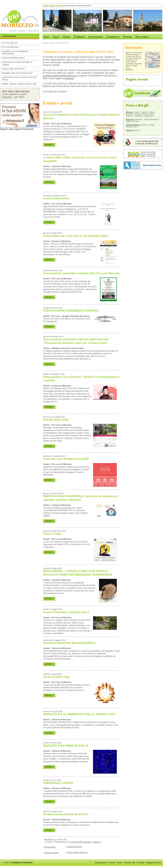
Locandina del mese (74, 847)
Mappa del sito (154, 862)
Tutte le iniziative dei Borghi (77, 852)
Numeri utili (129, 862)
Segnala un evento (52, 853)
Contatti (141, 862)
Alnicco (129, 130)
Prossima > (87, 842)
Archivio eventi (50, 847)
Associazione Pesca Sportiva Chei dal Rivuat (19, 78)
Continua (129, 69)
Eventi (112, 862)
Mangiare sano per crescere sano (17, 73)
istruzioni (7, 97)
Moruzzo (130, 112)
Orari (119, 862)
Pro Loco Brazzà (10, 43)
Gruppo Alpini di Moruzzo (13, 69)
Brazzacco (130, 119)
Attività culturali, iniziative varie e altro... (20, 84)
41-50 (79, 842)
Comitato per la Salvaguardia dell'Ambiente (15, 52)
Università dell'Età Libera (13, 58)
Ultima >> (97, 842)
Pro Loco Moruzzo (10, 47)
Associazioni (101, 862)
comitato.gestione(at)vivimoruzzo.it (61, 76)
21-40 (73, 842)
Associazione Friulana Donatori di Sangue (17, 63)
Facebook (69, 78)
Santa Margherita (133, 125)
